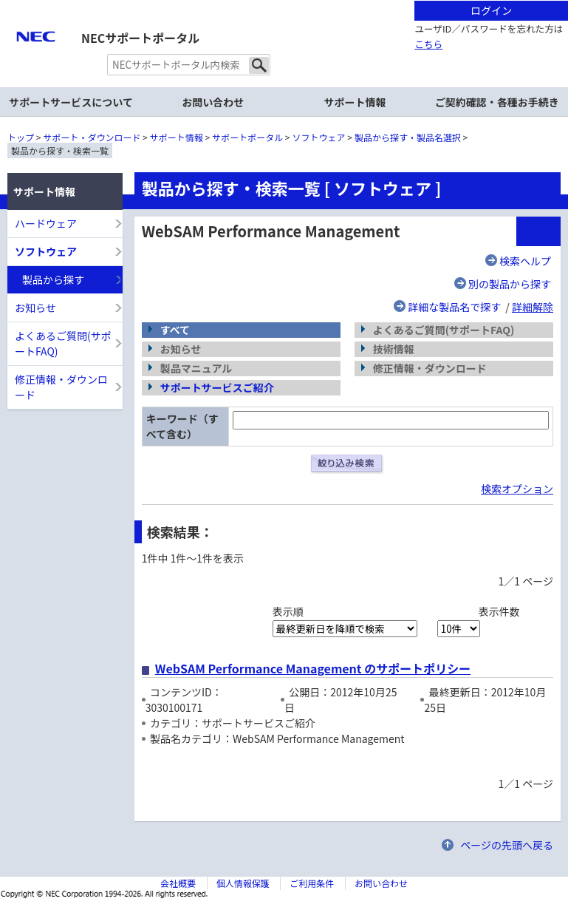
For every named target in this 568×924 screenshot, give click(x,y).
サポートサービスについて (71, 102)
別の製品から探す (510, 284)
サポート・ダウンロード (92, 137)
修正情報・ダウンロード (61, 387)
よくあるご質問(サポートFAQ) (63, 343)
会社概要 (178, 883)
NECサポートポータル (140, 38)
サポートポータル (247, 137)
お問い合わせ (213, 102)
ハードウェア (46, 223)
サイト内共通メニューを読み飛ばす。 (232, 19)
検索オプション (517, 489)
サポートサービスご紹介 (217, 387)
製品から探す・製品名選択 (408, 137)
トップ (21, 137)
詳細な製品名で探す (454, 307)
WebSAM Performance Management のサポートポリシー (313, 668)
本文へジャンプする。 (284, 1)
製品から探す (53, 279)
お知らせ (35, 308)
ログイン (491, 10)
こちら (428, 44)
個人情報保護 (243, 883)
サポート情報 (177, 137)
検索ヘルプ (525, 261)
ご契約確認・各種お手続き (497, 102)
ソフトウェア (319, 137)
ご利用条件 (312, 883)
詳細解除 (533, 307)
